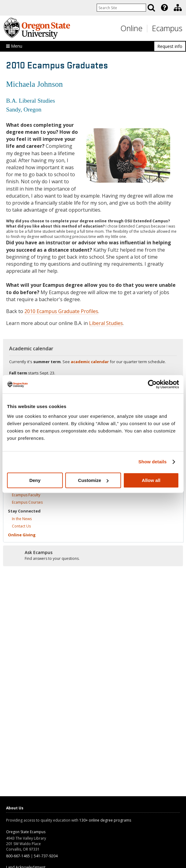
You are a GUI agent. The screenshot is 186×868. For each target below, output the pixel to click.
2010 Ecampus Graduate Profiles (61, 311)
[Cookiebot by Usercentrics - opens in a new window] (152, 384)
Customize (93, 480)
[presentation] (164, 8)
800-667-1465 (18, 856)
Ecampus (167, 28)
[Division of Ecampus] (178, 8)
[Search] (151, 8)
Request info (170, 46)
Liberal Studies (106, 323)
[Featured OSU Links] (164, 8)
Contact (21, 526)
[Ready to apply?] (93, 556)
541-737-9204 (46, 856)
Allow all (151, 480)
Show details (153, 462)
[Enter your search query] (121, 8)
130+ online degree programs (105, 820)
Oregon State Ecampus (26, 832)
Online (131, 28)
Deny (35, 480)
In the (22, 519)
